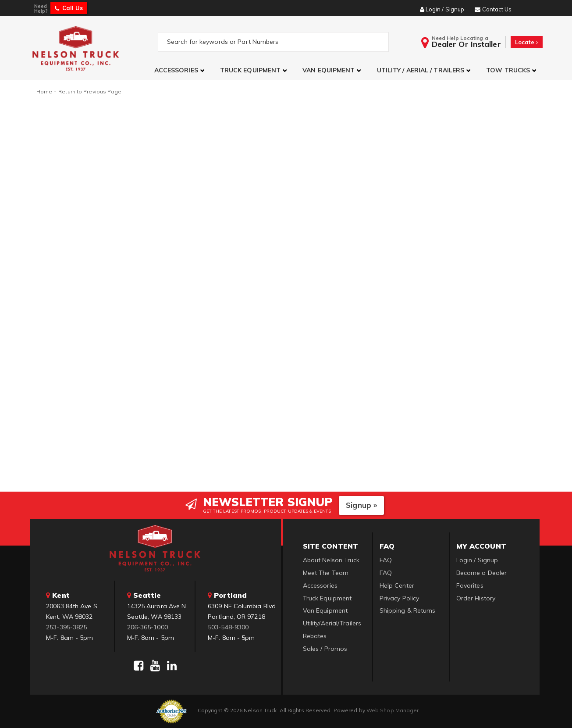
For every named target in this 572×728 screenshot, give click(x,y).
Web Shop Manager (393, 710)
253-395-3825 (66, 627)
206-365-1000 (147, 627)
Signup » (361, 505)
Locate (527, 42)
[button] (181, 70)
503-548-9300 (228, 627)
